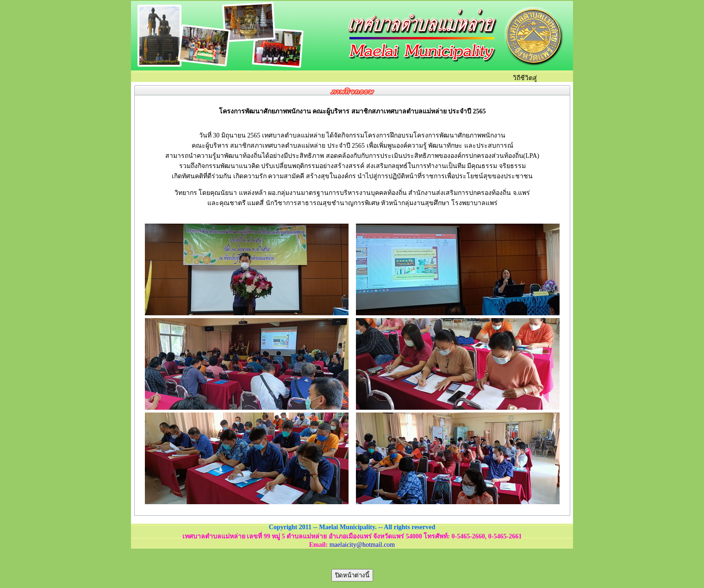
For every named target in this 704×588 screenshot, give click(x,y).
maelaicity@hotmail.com (362, 545)
